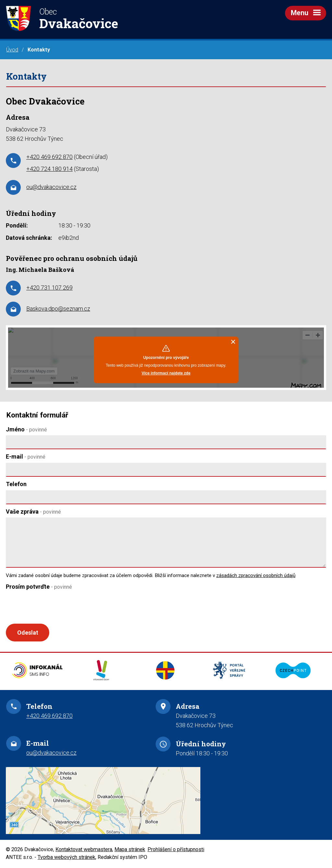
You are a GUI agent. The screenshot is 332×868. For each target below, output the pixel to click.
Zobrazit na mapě (166, 801)
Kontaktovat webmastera (84, 850)
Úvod (12, 50)
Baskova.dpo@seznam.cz (58, 309)
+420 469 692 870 (49, 157)
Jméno (26, 429)
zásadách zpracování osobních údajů (256, 575)
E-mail (26, 456)
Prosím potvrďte (39, 587)
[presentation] (54, 608)
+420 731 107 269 (49, 288)
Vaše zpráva (33, 512)
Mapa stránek (130, 850)
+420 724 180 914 (49, 169)
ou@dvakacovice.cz (51, 187)
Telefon (16, 484)
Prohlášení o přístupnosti (176, 850)
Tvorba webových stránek (66, 858)
